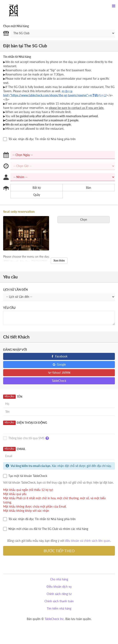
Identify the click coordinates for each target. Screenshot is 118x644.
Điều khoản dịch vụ (59, 587)
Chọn (85, 219)
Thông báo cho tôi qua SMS (27, 438)
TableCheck (59, 381)
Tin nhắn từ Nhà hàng (17, 57)
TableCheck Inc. (55, 619)
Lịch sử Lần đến (15, 290)
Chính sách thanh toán (59, 601)
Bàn (86, 188)
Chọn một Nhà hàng (16, 26)
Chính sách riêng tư (59, 594)
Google (59, 364)
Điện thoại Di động (25, 423)
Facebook (59, 356)
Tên (13, 397)
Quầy (34, 195)
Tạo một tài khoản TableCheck (25, 476)
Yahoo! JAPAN (59, 373)
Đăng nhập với (15, 350)
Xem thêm (59, 261)
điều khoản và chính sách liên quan (88, 541)
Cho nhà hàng (59, 579)
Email (14, 449)
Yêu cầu (9, 308)
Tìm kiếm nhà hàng (59, 608)
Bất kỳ (34, 188)
